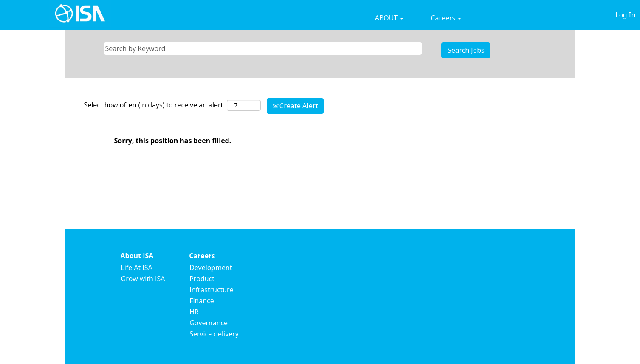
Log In (625, 15)
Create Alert (295, 106)
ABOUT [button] (389, 18)
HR (194, 312)
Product (202, 279)
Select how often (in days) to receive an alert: (155, 105)
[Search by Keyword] (263, 49)
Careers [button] (446, 18)
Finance (202, 301)
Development (211, 268)
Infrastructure (211, 290)
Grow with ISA (143, 279)
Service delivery (214, 334)
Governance (209, 323)
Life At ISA (137, 268)
